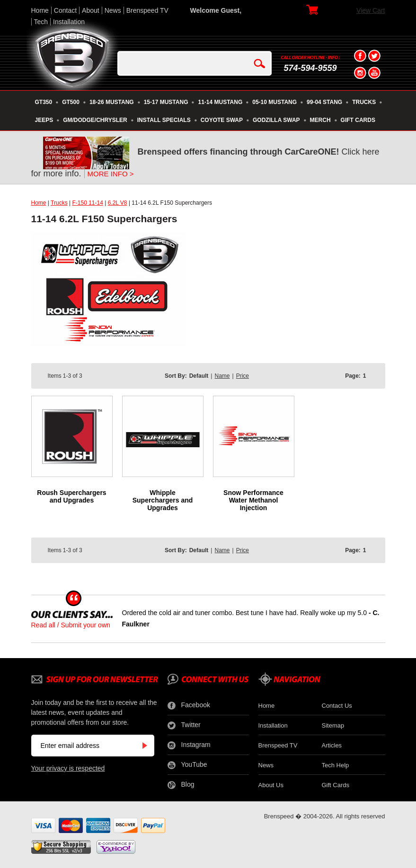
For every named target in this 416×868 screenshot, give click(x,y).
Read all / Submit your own (71, 625)
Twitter (184, 725)
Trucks (59, 203)
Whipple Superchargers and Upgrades (163, 500)
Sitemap (333, 725)
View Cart (371, 10)
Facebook (189, 705)
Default (199, 376)
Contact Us (337, 706)
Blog (181, 785)
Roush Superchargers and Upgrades (71, 496)
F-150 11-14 (87, 203)
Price (243, 376)
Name (222, 376)
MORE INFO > (111, 174)
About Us (271, 785)
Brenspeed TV (147, 10)
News (113, 10)
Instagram (189, 745)
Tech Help (336, 765)
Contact (65, 10)
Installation (69, 22)
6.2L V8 (118, 203)
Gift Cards (336, 785)
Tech (41, 22)
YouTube (187, 765)
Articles (332, 745)
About (91, 10)
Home (40, 10)
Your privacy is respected (68, 768)
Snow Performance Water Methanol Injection (253, 500)
